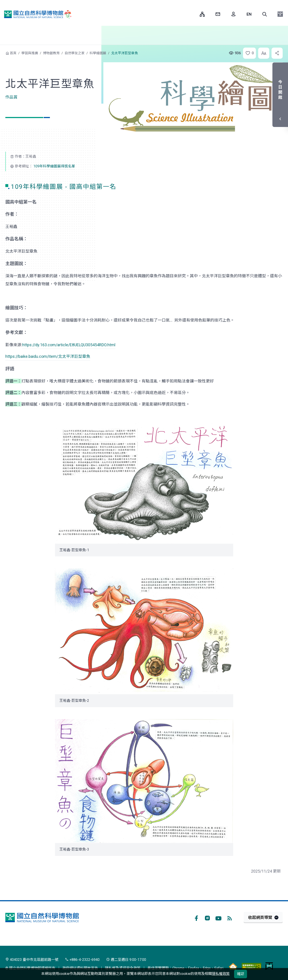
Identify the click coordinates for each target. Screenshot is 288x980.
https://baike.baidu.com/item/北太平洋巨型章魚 (48, 356)
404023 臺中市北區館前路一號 (32, 960)
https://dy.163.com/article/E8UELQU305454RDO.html (69, 345)
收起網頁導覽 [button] (260, 917)
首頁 (13, 53)
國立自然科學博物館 (37, 14)
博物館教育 (51, 53)
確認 (241, 974)
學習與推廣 (30, 53)
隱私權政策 (221, 974)
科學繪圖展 (98, 53)
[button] (265, 14)
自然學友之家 (75, 53)
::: (193, 14)
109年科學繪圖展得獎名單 (54, 166)
